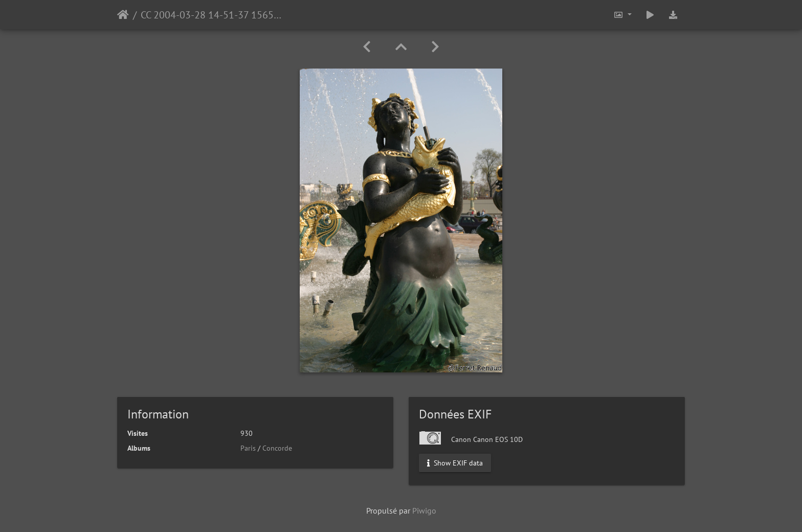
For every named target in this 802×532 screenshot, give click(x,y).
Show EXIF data (455, 463)
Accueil (123, 15)
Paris (248, 448)
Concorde (277, 448)
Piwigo (424, 511)
